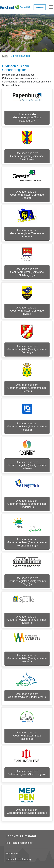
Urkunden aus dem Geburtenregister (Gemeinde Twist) (27, 311)
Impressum (12, 853)
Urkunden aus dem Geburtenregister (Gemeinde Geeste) (27, 195)
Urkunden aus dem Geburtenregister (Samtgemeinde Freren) (27, 388)
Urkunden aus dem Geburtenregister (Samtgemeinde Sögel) (27, 581)
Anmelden (40, 7)
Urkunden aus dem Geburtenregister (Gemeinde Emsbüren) (27, 156)
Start (5, 56)
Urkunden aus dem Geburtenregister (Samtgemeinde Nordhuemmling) (27, 543)
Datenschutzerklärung (18, 859)
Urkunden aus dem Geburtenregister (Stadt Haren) (27, 696)
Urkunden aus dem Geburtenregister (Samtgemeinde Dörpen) (27, 349)
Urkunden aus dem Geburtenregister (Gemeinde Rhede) (27, 233)
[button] (25, 6)
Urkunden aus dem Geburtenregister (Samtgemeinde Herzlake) (27, 427)
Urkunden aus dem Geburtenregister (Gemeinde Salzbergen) (27, 272)
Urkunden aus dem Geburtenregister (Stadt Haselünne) (27, 736)
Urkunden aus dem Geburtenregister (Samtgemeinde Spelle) (27, 620)
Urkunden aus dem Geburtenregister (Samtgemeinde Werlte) (27, 658)
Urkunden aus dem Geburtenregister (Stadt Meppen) (27, 811)
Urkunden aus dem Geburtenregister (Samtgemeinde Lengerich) (27, 504)
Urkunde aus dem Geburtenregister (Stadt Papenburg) (27, 118)
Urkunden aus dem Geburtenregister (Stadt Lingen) (27, 773)
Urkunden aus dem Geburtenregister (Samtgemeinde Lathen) (27, 465)
